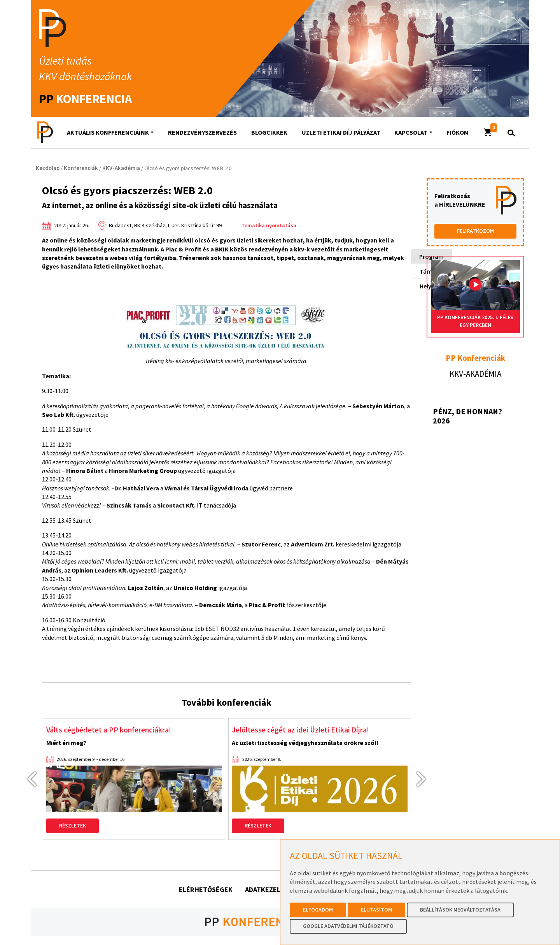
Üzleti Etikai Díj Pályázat (341, 132)
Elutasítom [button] (376, 910)
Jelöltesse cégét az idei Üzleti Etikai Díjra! (307, 730)
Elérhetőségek (206, 890)
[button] (488, 132)
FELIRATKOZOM (475, 231)
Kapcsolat (411, 132)
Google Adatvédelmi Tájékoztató (348, 926)
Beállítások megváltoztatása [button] (460, 910)
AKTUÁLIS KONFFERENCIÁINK (108, 132)
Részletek (73, 827)
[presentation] (28, 779)
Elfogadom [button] (318, 910)
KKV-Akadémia (121, 168)
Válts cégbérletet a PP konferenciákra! (115, 730)
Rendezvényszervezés (202, 132)
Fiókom (458, 132)
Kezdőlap (48, 168)
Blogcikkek (269, 132)
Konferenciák (81, 168)
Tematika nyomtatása (269, 225)
